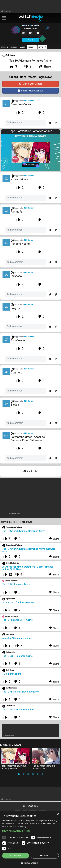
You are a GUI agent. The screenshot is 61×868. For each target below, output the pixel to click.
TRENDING (4, 47)
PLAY (31, 40)
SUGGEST (32, 47)
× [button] (58, 814)
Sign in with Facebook (30, 91)
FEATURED (14, 47)
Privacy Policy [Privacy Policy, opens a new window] (20, 826)
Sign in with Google (30, 84)
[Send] (50, 123)
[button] (30, 831)
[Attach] (56, 123)
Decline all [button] (45, 856)
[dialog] (30, 840)
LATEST (22, 47)
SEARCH (42, 47)
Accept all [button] (16, 856)
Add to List (31, 471)
